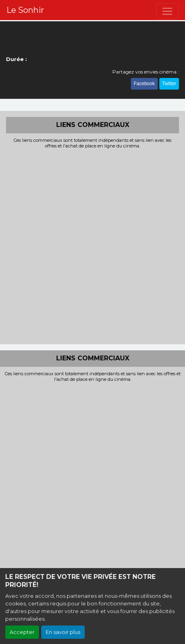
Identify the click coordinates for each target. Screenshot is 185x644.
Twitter (169, 84)
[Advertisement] (92, 246)
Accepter (22, 632)
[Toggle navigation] (167, 11)
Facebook (144, 84)
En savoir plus (63, 632)
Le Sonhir (25, 10)
